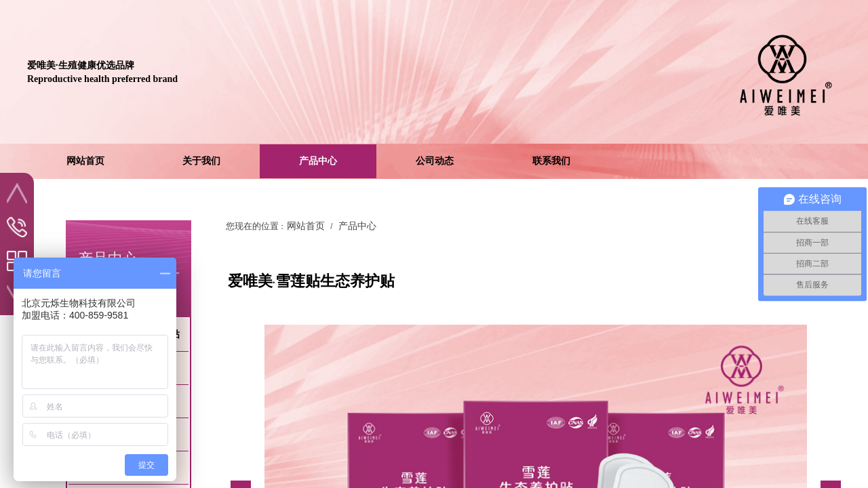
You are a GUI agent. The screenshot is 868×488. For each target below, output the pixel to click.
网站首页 (306, 226)
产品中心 (357, 226)
